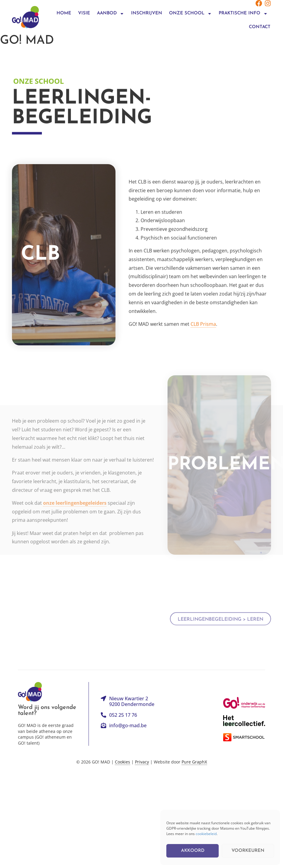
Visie (84, 13)
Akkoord (193, 851)
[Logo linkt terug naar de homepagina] (25, 17)
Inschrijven (147, 13)
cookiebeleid (206, 834)
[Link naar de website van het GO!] (244, 703)
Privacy (142, 762)
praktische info (243, 14)
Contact (260, 27)
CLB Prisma (203, 324)
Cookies (123, 762)
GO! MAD (27, 41)
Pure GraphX (194, 762)
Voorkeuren (248, 851)
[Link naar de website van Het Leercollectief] (244, 721)
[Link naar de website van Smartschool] (244, 737)
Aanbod (111, 14)
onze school (190, 14)
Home (64, 13)
